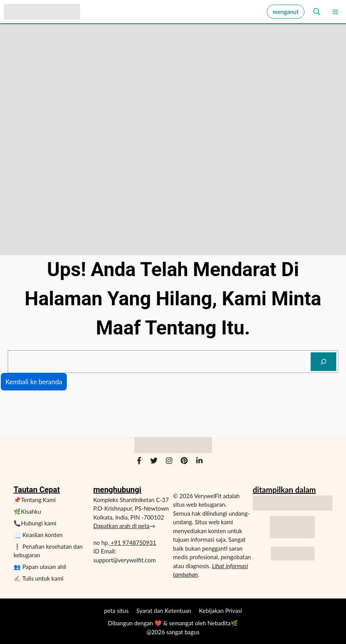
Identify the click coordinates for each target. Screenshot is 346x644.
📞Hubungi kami (35, 523)
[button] (315, 12)
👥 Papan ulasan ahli (40, 567)
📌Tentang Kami (35, 500)
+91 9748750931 (133, 542)
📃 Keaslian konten (38, 535)
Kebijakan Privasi (220, 611)
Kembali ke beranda (34, 382)
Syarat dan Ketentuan (164, 611)
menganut (286, 12)
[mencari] (323, 362)
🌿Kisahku (27, 511)
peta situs (116, 611)
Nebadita (219, 623)
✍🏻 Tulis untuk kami (38, 578)
